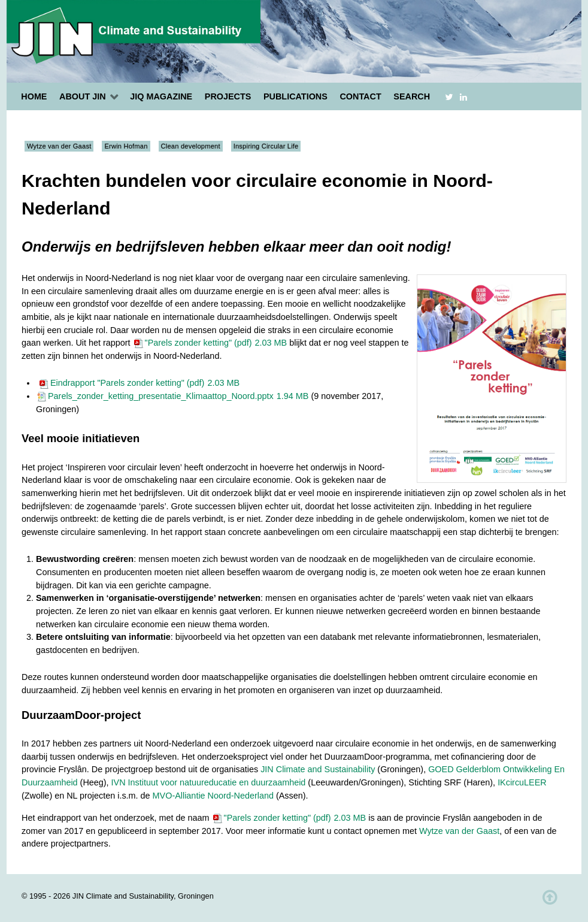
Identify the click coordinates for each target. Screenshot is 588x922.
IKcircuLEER (522, 782)
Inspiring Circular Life (266, 146)
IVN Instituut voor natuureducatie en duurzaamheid (209, 782)
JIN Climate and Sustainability (318, 769)
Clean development (191, 146)
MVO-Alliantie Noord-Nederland (213, 796)
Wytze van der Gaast (59, 146)
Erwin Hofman (126, 146)
